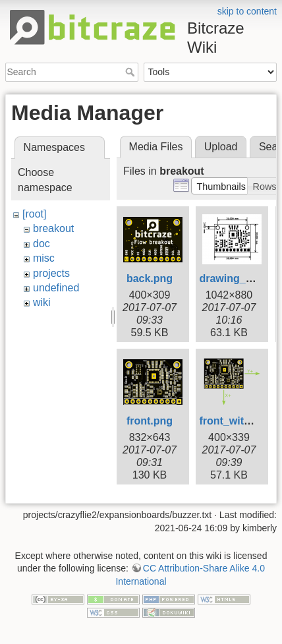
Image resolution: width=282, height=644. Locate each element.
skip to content (247, 11)
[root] (34, 214)
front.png (150, 421)
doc (42, 244)
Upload (221, 147)
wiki (42, 302)
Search (131, 72)
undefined (56, 288)
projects (51, 273)
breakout (53, 228)
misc (44, 258)
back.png (150, 278)
